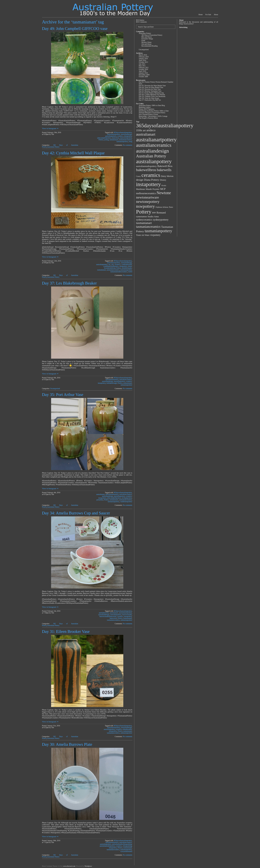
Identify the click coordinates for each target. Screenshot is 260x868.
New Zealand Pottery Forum (148, 114)
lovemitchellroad (110, 268)
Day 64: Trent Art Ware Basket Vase (151, 87)
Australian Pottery (53, 147)
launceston (116, 138)
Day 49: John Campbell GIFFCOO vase (75, 29)
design (140, 180)
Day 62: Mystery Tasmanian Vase (150, 91)
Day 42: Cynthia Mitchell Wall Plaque (73, 153)
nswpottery (146, 206)
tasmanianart (114, 140)
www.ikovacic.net (69, 866)
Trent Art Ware (143, 235)
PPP (154, 213)
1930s (139, 130)
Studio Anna (153, 217)
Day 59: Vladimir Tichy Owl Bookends (152, 96)
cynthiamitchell (127, 265)
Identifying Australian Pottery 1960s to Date (154, 111)
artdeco (151, 130)
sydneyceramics (144, 220)
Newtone (164, 193)
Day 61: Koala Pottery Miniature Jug (151, 93)
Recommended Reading (150, 46)
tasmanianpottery (122, 142)
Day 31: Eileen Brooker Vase (66, 632)
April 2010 (143, 71)
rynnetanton (142, 217)
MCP (163, 189)
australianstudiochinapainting (122, 844)
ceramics (120, 136)
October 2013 (143, 62)
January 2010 (143, 73)
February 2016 (144, 57)
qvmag (106, 140)
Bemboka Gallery (145, 107)
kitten (130, 266)
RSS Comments (141, 22)
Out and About (147, 44)
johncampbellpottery (104, 138)
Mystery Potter (147, 42)
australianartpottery (114, 134)
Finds (143, 41)
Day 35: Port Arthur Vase (63, 395)
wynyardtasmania (126, 851)
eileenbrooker (127, 729)
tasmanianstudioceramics (119, 272)
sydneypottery (161, 220)
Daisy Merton (167, 176)
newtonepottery (148, 202)
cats (112, 265)
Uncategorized (55, 389)
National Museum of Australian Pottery (152, 113)
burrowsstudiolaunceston (108, 616)
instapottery (128, 136)
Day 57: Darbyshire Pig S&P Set (150, 100)
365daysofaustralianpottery (123, 133)
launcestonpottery (126, 138)
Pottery (101, 140)
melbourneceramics (146, 193)
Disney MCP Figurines (147, 109)
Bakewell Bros (165, 166)
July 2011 (142, 64)
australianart (100, 494)
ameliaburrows (104, 613)
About (216, 15)
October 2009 (143, 77)
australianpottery (111, 136)
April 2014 (143, 60)
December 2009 (144, 75)
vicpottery (155, 235)
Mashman (141, 189)
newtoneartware (148, 197)
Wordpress (88, 866)
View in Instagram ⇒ (50, 128)
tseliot (130, 272)
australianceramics (126, 380)
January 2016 (143, 59)
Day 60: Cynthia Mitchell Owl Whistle (152, 95)
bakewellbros (146, 170)
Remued (161, 212)
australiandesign (126, 134)
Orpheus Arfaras (162, 207)
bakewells (164, 170)
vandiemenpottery (126, 502)
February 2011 (144, 68)
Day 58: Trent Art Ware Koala (149, 98)
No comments (127, 145)
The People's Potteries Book (148, 118)
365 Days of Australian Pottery (152, 35)
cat (109, 265)
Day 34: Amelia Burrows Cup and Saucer (76, 513)
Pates (171, 207)
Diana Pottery (151, 180)
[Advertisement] (198, 83)
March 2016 (143, 55)
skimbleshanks (127, 268)
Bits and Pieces (147, 37)
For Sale (208, 15)
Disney (163, 180)
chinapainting (127, 846)
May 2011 (142, 66)
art (144, 130)
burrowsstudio (127, 615)
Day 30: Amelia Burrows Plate (67, 744)
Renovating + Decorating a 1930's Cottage (153, 116)
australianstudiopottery (107, 846)
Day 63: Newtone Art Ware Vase (150, 89)
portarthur (100, 500)
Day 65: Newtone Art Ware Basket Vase (152, 86)
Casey (138, 176)
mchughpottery (127, 498)
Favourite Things (147, 39)
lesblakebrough (112, 383)
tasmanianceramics (125, 140)
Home (201, 15)
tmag (131, 142)
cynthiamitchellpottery (111, 266)
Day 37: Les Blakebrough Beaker (69, 283)
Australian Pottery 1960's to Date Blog (152, 105)
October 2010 (143, 69)
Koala (164, 185)
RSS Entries (140, 20)
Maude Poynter (153, 189)
